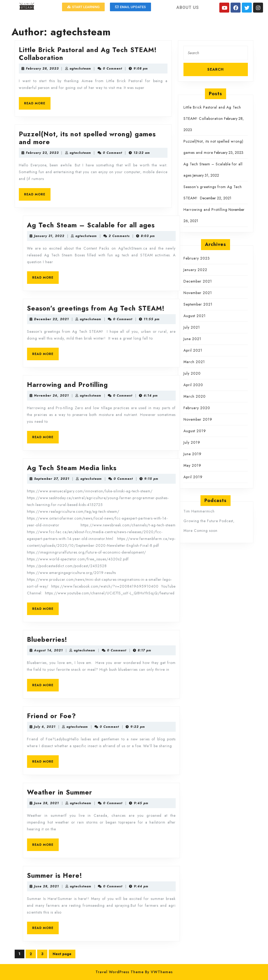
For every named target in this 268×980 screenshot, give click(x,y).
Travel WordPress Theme (120, 972)
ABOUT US (188, 7)
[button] (83, 7)
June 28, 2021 (166, 803)
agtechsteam (125, 69)
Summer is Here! (174, 875)
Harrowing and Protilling (187, 385)
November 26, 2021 (171, 396)
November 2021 (198, 293)
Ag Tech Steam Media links (192, 468)
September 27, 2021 (172, 479)
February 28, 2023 (87, 69)
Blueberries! (167, 639)
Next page (62, 954)
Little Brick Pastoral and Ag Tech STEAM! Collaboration (132, 54)
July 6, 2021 (165, 727)
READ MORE (82, 101)
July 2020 (192, 373)
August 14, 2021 (168, 650)
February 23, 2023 (87, 153)
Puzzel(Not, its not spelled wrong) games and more (132, 138)
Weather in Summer (179, 792)
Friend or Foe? (171, 716)
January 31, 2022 (169, 236)
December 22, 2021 (171, 319)
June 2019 (192, 454)
